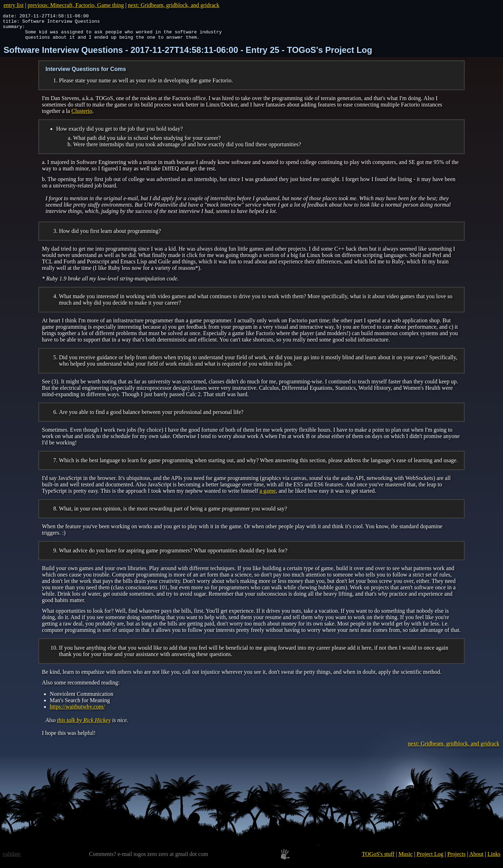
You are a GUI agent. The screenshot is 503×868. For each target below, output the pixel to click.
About (476, 859)
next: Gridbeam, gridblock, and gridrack (174, 5)
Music (406, 859)
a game (268, 496)
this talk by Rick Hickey (84, 725)
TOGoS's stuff (378, 859)
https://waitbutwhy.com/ (77, 712)
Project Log (430, 859)
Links (494, 859)
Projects (456, 859)
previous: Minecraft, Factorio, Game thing (76, 5)
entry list (13, 5)
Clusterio (82, 116)
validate (12, 859)
